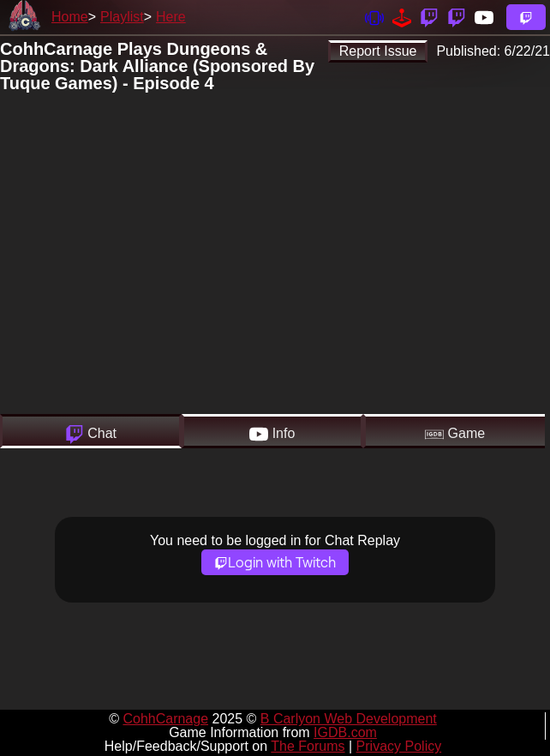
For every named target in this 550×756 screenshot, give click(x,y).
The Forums (308, 746)
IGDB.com (345, 732)
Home (70, 17)
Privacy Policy (399, 746)
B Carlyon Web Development (349, 719)
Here (171, 17)
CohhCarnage (165, 719)
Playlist (122, 17)
